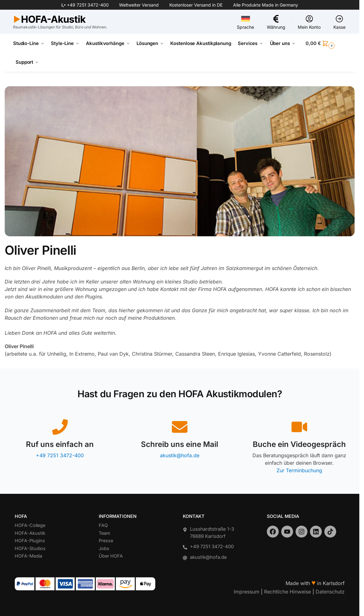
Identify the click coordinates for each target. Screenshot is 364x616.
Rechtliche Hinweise (287, 591)
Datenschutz (330, 591)
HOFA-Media (28, 556)
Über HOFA (111, 556)
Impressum (247, 591)
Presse (106, 541)
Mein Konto (309, 22)
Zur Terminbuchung (299, 470)
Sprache (245, 22)
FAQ (103, 525)
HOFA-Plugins (30, 541)
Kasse (339, 22)
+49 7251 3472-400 (88, 5)
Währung (276, 22)
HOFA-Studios (30, 548)
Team (105, 533)
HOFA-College (30, 525)
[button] (326, 43)
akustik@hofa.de (180, 455)
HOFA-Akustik (30, 533)
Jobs (104, 548)
